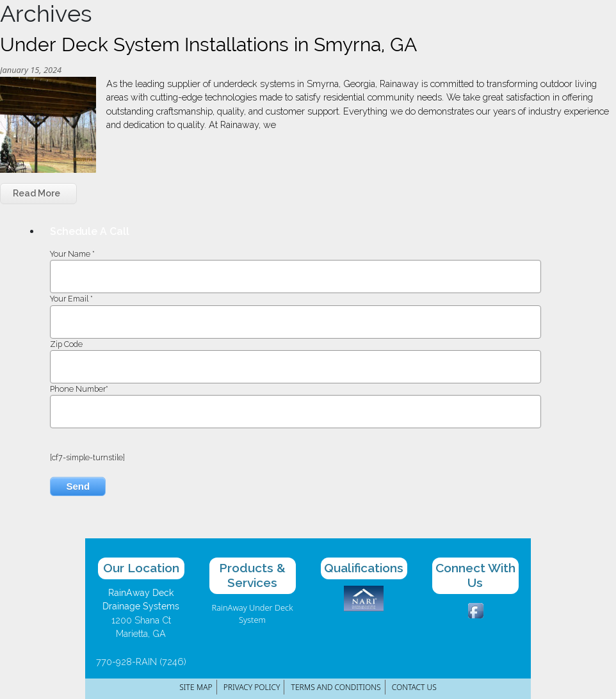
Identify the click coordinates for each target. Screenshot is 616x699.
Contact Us (414, 687)
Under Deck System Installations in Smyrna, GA (208, 44)
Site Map (196, 687)
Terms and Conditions (336, 687)
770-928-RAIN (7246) (141, 662)
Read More (36, 193)
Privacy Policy (252, 687)
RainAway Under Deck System (253, 614)
